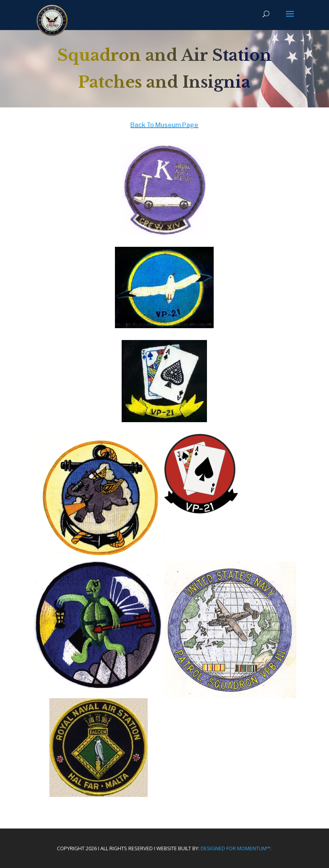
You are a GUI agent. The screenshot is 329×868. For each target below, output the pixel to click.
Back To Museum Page (164, 125)
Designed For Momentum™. (236, 848)
